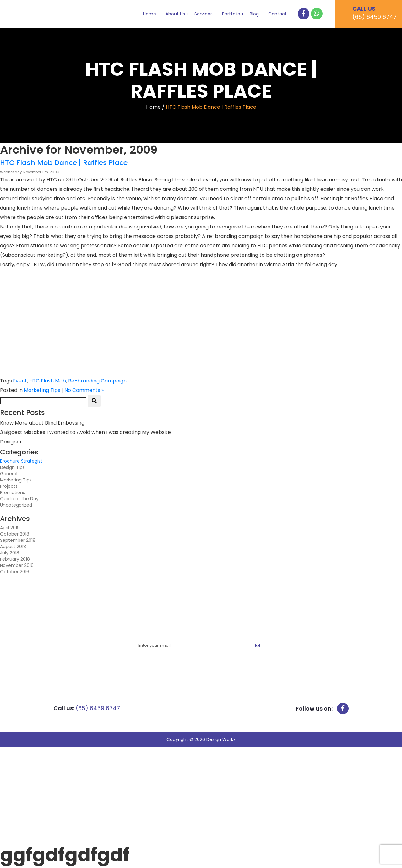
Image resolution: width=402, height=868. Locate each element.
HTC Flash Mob (48, 381)
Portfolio (231, 14)
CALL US (377, 13)
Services (204, 14)
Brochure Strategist (21, 461)
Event (20, 381)
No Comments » (84, 390)
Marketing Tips (42, 390)
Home (149, 14)
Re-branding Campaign (97, 381)
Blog (254, 14)
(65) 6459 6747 (98, 708)
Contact (277, 14)
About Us (175, 14)
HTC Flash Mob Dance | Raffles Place (64, 163)
